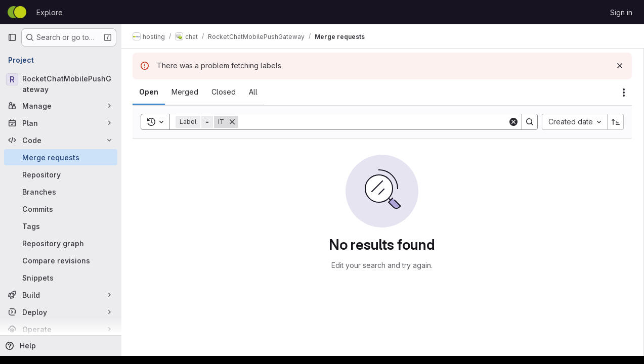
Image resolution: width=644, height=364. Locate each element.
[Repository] (61, 174)
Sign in (621, 12)
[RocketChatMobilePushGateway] (61, 84)
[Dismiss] (620, 66)
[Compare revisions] (61, 260)
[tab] (150, 92)
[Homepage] (17, 12)
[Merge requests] (61, 157)
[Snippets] (61, 278)
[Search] (374, 122)
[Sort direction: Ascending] (616, 122)
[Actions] (624, 93)
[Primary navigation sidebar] (12, 37)
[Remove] (233, 122)
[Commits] (61, 209)
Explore (50, 12)
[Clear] (513, 122)
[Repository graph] (61, 243)
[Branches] (61, 192)
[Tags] (61, 226)
